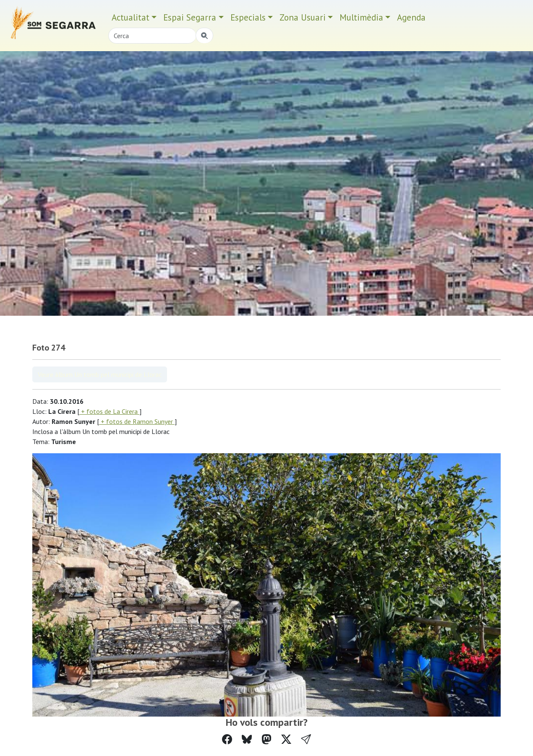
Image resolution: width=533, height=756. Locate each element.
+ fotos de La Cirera (109, 411)
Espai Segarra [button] (190, 17)
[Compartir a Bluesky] (247, 739)
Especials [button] (248, 17)
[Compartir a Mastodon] (266, 739)
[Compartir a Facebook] (227, 739)
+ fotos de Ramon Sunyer (137, 421)
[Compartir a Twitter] (286, 739)
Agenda (411, 17)
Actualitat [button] (131, 17)
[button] (306, 739)
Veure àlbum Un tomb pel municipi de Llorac (100, 374)
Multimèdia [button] (361, 17)
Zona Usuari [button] (303, 17)
